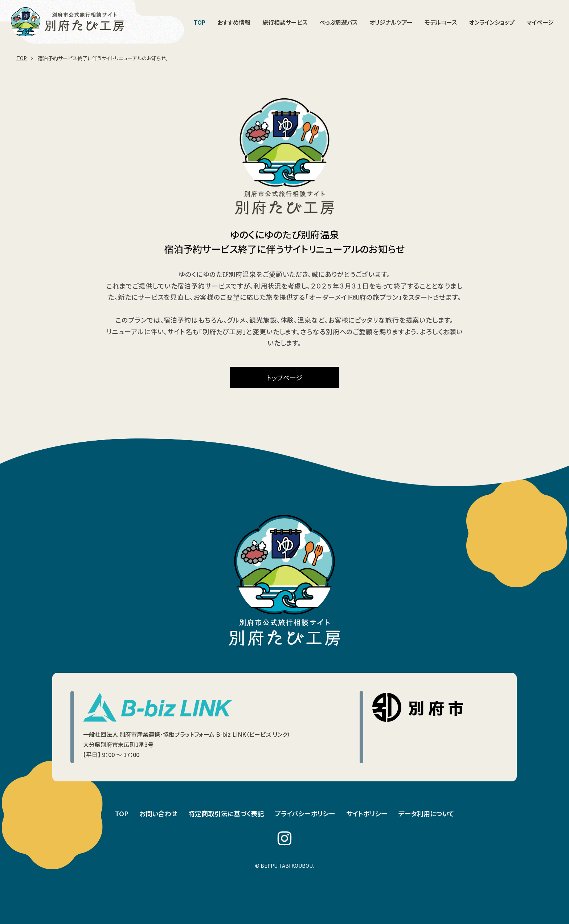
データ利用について (426, 813)
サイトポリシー (367, 813)
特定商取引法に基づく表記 (226, 813)
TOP (122, 813)
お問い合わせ (158, 813)
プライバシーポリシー (305, 813)
